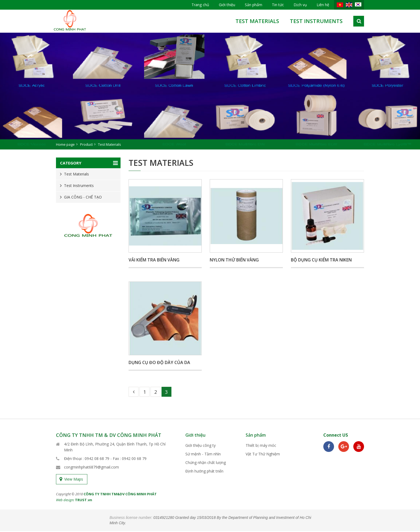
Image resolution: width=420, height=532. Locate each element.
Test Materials (76, 174)
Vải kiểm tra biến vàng (154, 260)
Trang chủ (200, 5)
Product (86, 144)
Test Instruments (316, 21)
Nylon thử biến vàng (234, 260)
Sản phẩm (254, 5)
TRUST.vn (84, 501)
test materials (257, 21)
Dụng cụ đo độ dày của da (159, 362)
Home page (65, 144)
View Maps (74, 480)
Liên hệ (323, 5)
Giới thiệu (227, 5)
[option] (210, 91)
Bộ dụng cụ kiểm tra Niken (321, 260)
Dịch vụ (300, 5)
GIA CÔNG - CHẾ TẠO (83, 197)
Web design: (65, 501)
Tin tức (278, 5)
